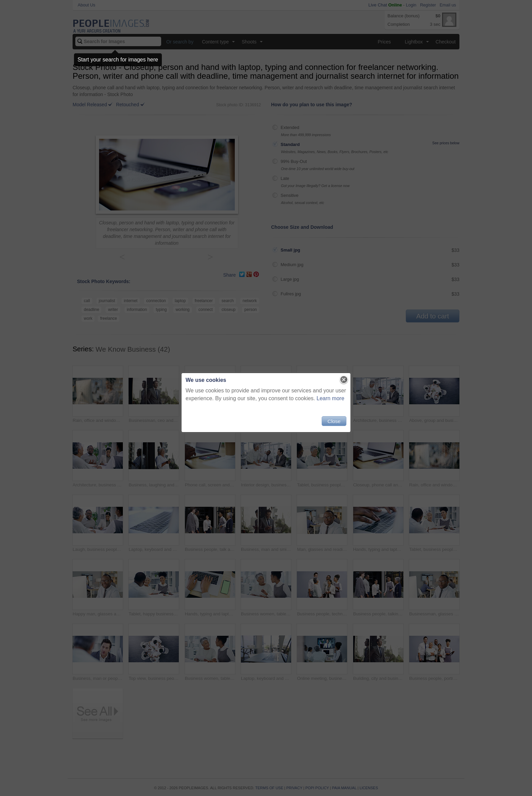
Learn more (330, 398)
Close (334, 421)
